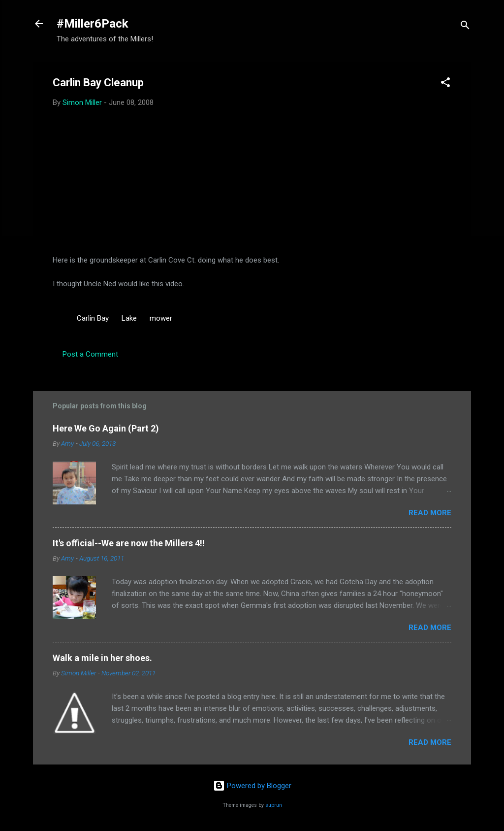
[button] (445, 84)
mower (161, 318)
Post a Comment (90, 354)
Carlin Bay (93, 318)
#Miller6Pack (93, 24)
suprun (274, 805)
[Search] (465, 27)
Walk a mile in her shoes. (102, 658)
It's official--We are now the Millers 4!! (129, 543)
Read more (430, 513)
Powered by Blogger (252, 786)
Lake (129, 318)
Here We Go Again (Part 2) (106, 428)
